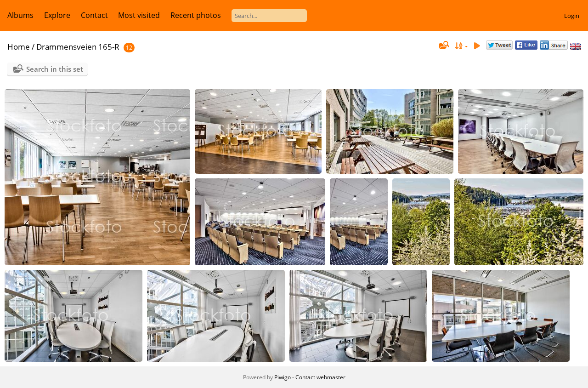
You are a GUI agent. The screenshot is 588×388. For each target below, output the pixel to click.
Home (19, 47)
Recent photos (196, 15)
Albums (20, 15)
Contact (94, 15)
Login (572, 16)
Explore (57, 15)
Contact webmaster (320, 377)
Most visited (139, 15)
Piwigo (283, 377)
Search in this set (55, 69)
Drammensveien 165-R (78, 47)
